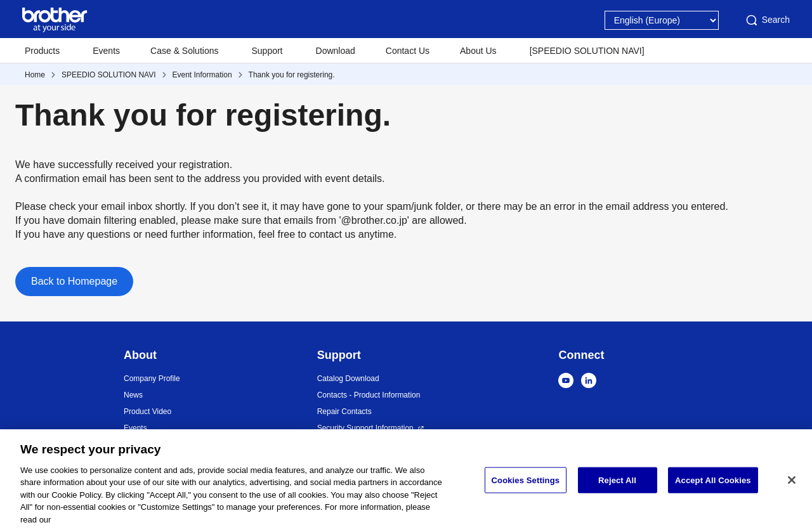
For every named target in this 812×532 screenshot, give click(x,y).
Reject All (617, 484)
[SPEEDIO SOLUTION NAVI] (587, 51)
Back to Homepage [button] (74, 281)
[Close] (792, 484)
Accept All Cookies (713, 484)
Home (35, 75)
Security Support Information (365, 428)
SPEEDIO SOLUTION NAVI (108, 75)
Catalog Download (348, 379)
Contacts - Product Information (369, 395)
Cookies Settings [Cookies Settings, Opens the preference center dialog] (526, 484)
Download (336, 51)
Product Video (147, 412)
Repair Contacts (344, 412)
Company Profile (152, 379)
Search (767, 20)
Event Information (202, 75)
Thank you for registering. (292, 75)
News (133, 395)
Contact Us (408, 51)
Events (106, 51)
